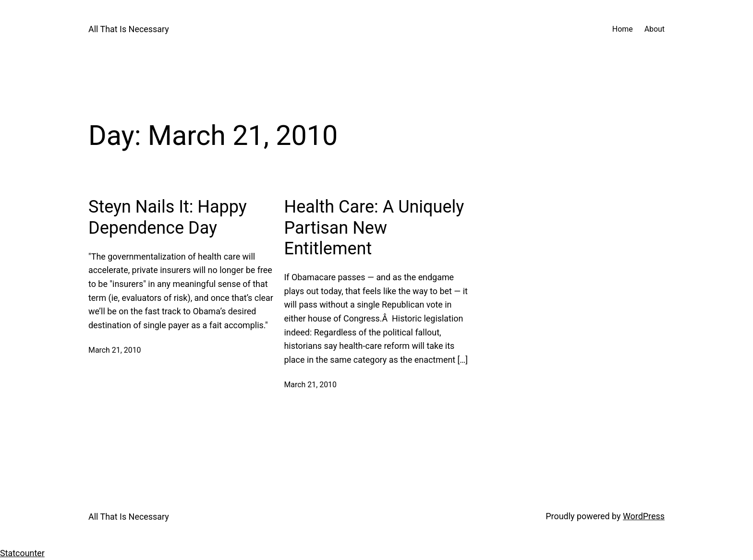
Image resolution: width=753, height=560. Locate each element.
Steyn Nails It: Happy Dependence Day (168, 217)
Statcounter (22, 553)
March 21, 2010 (115, 350)
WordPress (644, 516)
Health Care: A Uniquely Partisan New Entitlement (374, 227)
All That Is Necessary (129, 29)
